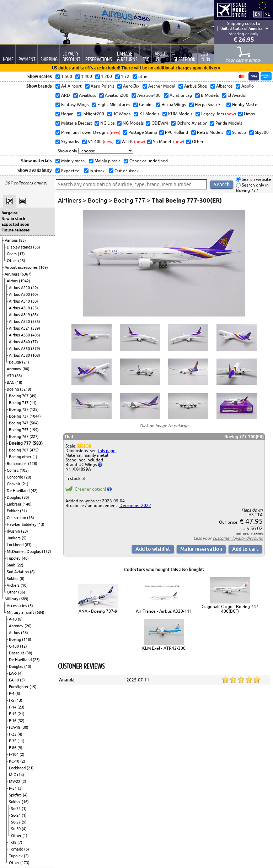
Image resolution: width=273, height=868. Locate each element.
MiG (13, 775)
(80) (26, 369)
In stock (97, 171)
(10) (24, 585)
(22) (20, 565)
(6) (27, 849)
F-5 (12, 700)
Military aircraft (21, 612)
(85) (34, 315)
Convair (14, 484)
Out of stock (126, 171)
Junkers (14, 538)
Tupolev (14, 558)
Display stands (20, 247)
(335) (36, 321)
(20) (28, 477)
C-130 (14, 646)
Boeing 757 (19, 430)
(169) (43, 267)
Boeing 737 (19, 416)
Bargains (9, 213)
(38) (29, 653)
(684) (40, 612)
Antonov (15, 369)
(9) (20, 748)
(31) (23, 511)
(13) (22, 261)
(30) (34, 301)
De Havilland (19, 491)
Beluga (15, 362)
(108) (36, 355)
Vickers (14, 585)
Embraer (15, 504)
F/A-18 (15, 727)
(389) (36, 328)
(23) (36, 660)
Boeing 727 (19, 409)
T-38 (13, 842)
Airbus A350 (20, 349)
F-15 (13, 714)
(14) (21, 775)
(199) (34, 430)
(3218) (26, 389)
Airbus (13, 281)
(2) (22, 754)
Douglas (14, 497)
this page (107, 451)
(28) (25, 531)
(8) (32, 572)
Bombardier (17, 464)
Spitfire (16, 795)
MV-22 (15, 781)
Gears (12, 254)
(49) (34, 288)
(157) (47, 551)
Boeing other (21, 457)
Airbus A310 (20, 301)
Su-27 (16, 822)
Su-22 (16, 809)
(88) (18, 376)
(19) (33, 687)
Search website (256, 179)
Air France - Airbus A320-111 (164, 611)
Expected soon (15, 224)
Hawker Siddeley (22, 524)
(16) (25, 802)
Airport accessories (22, 267)
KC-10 (15, 761)
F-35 (13, 741)
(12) (23, 646)
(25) (34, 308)
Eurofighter (19, 687)
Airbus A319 (20, 315)
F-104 (14, 754)
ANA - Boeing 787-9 (98, 611)
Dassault (17, 653)
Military (12, 599)
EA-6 (13, 673)
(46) (25, 558)
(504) (34, 423)
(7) (20, 842)
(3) (22, 680)
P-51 (13, 788)
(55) (37, 247)
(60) (34, 294)
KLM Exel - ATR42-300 (164, 648)
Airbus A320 (20, 321)
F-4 (12, 694)
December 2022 (135, 505)
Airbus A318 (20, 308)
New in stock (13, 219)
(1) (35, 457)
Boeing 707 (19, 396)
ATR (11, 376)
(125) (34, 409)
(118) (27, 639)
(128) (33, 464)
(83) (22, 240)
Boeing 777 (21, 443)
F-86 (13, 748)
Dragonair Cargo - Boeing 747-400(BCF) (230, 609)
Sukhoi (13, 579)
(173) (25, 863)
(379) (36, 349)
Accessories (17, 606)
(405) (36, 335)
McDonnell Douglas (24, 551)
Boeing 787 (19, 450)
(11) (33, 403)
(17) (21, 254)
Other (12, 261)
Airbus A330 (20, 335)
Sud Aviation (18, 572)
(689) (24, 599)
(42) (34, 491)
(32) (21, 721)
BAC (11, 382)
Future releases (15, 230)
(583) (38, 443)
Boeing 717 (19, 403)
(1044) (35, 416)
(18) (19, 382)
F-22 (13, 734)
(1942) (25, 281)
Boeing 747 (19, 423)
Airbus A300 (20, 294)
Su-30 (16, 829)
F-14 (13, 707)
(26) (25, 633)
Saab (12, 565)
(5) (24, 538)
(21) (26, 362)
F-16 (13, 721)
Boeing (13, 389)
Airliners (12, 274)
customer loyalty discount (238, 538)
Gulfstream (17, 518)
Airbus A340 (20, 342)
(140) (27, 504)
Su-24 (16, 815)
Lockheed (16, 545)
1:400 (84, 446)
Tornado (17, 849)
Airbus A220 (20, 288)
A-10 (13, 619)
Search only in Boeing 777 (252, 188)
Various (12, 240)
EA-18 (14, 680)
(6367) (26, 274)
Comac (13, 470)
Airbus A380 (20, 355)
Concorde (15, 477)
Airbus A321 (20, 328)
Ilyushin (14, 531)
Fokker (13, 511)
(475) (34, 450)
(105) (24, 470)
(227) (34, 436)
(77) (34, 342)
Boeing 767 (19, 436)
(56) (22, 592)
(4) (20, 673)
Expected (70, 171)
